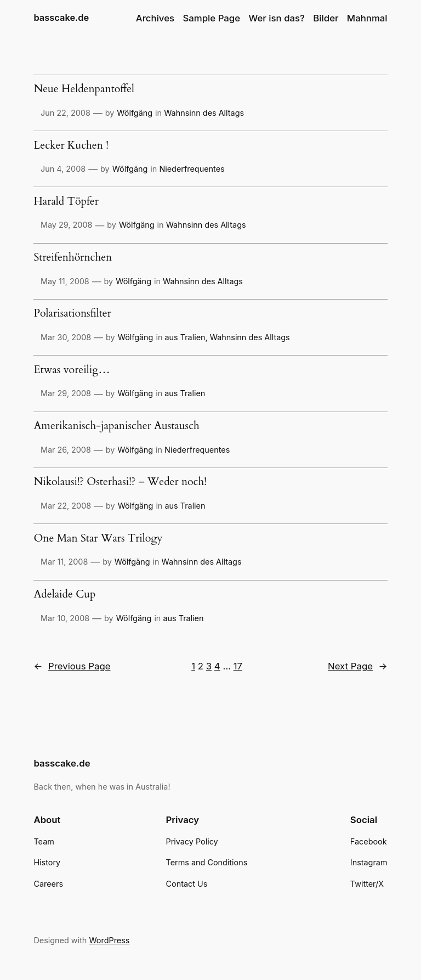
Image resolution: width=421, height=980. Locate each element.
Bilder (326, 18)
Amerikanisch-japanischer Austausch (116, 426)
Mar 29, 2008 (66, 393)
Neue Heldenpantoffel (84, 89)
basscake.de (61, 18)
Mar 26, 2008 (66, 450)
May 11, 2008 (65, 281)
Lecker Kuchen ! (71, 146)
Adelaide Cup (64, 595)
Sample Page (211, 18)
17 (238, 666)
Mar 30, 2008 (66, 337)
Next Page (358, 666)
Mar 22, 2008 (66, 506)
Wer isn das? (277, 18)
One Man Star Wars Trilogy (98, 539)
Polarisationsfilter (72, 314)
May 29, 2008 (66, 225)
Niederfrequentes (192, 169)
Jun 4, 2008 (63, 169)
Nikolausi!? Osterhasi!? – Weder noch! (120, 482)
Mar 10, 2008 (65, 618)
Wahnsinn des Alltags (204, 113)
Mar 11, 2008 (64, 562)
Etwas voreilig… (72, 370)
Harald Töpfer (66, 202)
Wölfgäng (135, 113)
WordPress (109, 940)
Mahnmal (367, 18)
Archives (155, 18)
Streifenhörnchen (73, 258)
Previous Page (72, 666)
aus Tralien (185, 337)
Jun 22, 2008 (66, 113)
